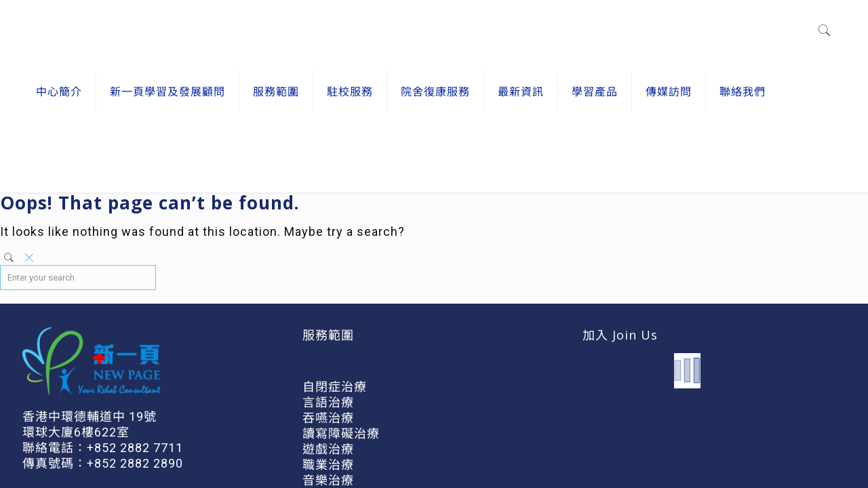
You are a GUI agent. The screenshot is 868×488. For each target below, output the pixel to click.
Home (793, 158)
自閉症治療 (335, 387)
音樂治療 (328, 480)
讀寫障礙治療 (341, 433)
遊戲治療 (328, 449)
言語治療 (328, 402)
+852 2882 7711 (135, 448)
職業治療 (328, 465)
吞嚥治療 (328, 418)
